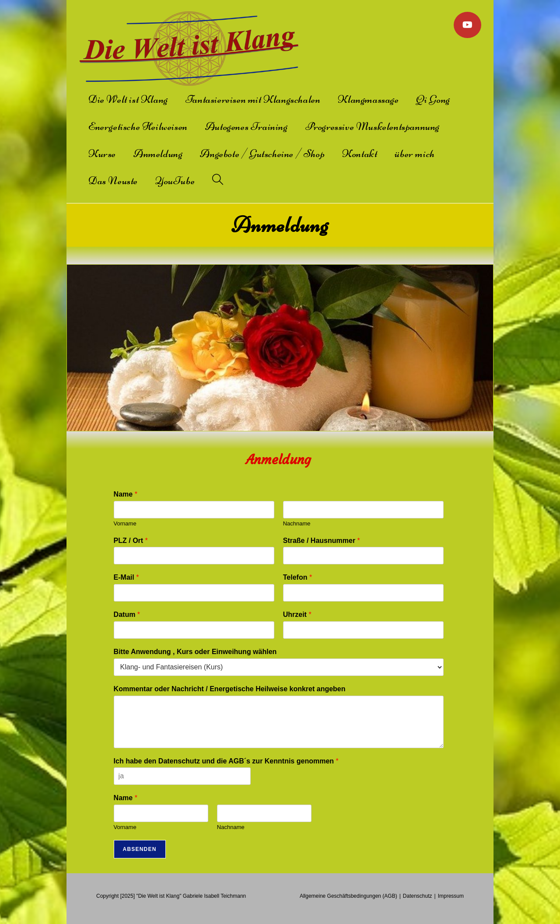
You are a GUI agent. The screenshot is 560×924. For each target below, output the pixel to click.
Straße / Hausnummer (322, 541)
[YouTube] (467, 25)
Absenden (140, 849)
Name (126, 494)
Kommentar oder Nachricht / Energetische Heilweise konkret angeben (230, 689)
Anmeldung (279, 460)
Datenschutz (418, 896)
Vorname (125, 523)
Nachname (297, 523)
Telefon (297, 577)
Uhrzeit (297, 614)
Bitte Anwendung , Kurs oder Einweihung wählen (195, 652)
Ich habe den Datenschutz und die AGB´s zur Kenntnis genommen (226, 761)
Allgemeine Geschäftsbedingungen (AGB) (348, 896)
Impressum (451, 896)
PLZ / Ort (131, 541)
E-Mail (126, 577)
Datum (127, 614)
